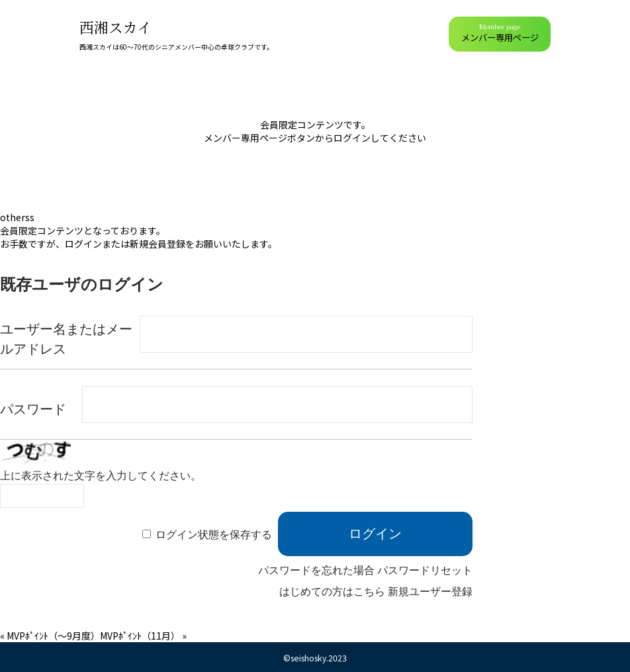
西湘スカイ (115, 27)
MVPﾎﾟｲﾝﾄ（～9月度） (53, 636)
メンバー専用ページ (500, 33)
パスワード (33, 409)
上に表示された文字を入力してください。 (101, 476)
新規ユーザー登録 (430, 592)
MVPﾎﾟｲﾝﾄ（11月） (140, 636)
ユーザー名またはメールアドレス (66, 339)
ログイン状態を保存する (214, 535)
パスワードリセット (425, 570)
